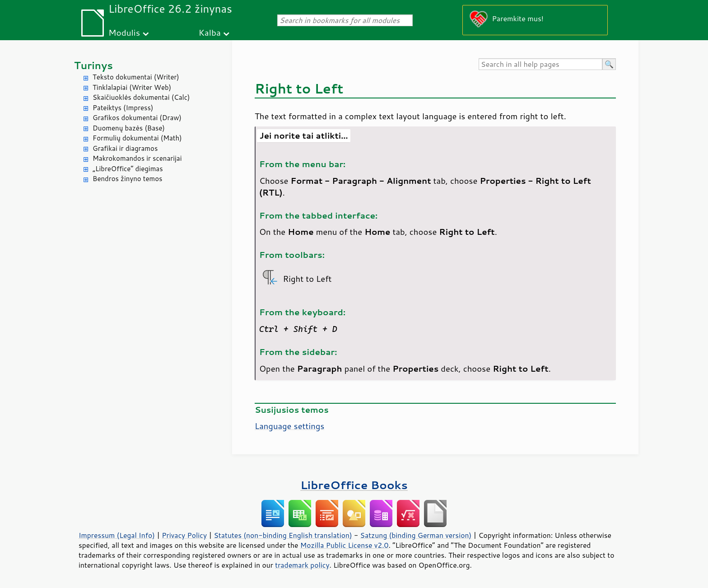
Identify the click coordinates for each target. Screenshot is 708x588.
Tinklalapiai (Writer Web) (132, 87)
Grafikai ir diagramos (125, 148)
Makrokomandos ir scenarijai (137, 158)
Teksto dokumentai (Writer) (136, 77)
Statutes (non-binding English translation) (283, 535)
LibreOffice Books (354, 485)
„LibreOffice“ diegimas (128, 169)
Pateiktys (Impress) (123, 108)
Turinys (93, 65)
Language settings (289, 426)
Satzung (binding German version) (416, 535)
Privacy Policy (184, 535)
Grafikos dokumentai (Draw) (137, 118)
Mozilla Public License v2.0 (345, 545)
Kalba (210, 32)
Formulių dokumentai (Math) (137, 138)
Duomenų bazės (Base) (129, 128)
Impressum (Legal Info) (117, 535)
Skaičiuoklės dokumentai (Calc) (141, 97)
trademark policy (302, 565)
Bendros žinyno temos (128, 179)
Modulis (124, 32)
